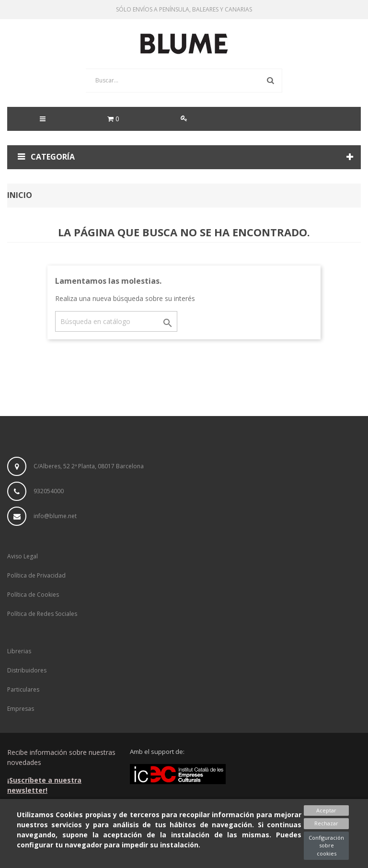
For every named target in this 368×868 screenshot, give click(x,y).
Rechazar (326, 823)
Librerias (19, 651)
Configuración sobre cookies (326, 845)
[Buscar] (116, 321)
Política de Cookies (33, 595)
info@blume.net (55, 516)
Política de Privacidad (36, 575)
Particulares (23, 689)
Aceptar (326, 810)
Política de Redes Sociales (42, 614)
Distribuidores (27, 670)
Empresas (21, 709)
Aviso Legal (23, 556)
